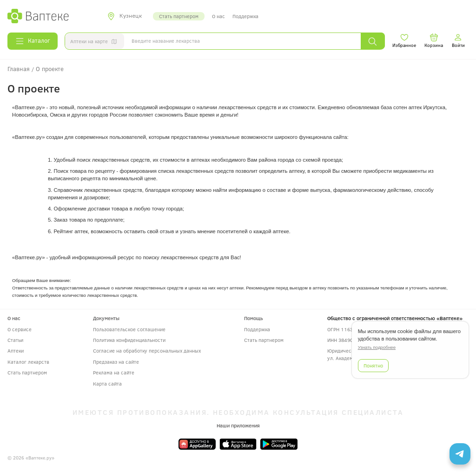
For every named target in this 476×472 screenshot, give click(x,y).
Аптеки (16, 351)
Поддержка (245, 16)
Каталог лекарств (28, 362)
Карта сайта (107, 383)
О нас (218, 16)
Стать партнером (179, 16)
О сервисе (20, 329)
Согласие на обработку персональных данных (147, 351)
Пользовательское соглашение (129, 329)
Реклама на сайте (114, 372)
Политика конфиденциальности (129, 340)
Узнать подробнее (377, 347)
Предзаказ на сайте (116, 362)
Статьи (15, 340)
